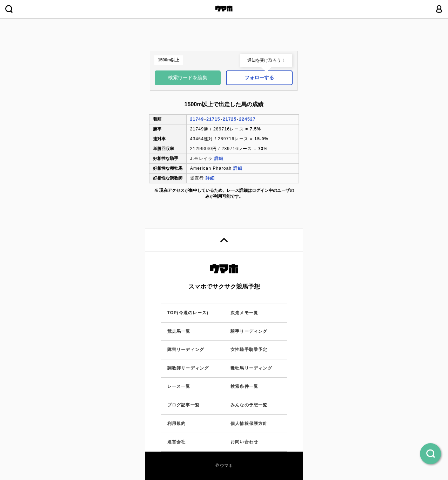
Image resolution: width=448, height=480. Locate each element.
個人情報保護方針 (249, 424)
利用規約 (177, 424)
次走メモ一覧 (244, 313)
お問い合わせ (244, 442)
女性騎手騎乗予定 (249, 350)
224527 (247, 119)
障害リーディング (186, 350)
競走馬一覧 (179, 331)
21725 (230, 119)
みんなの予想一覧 (249, 405)
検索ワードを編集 (188, 77)
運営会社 (177, 442)
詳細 (218, 158)
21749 (197, 119)
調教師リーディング (188, 368)
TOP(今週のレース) (188, 313)
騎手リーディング (249, 331)
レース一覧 (179, 386)
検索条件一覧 (244, 386)
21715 (213, 119)
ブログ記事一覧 (183, 405)
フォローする (259, 77)
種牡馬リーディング (251, 368)
